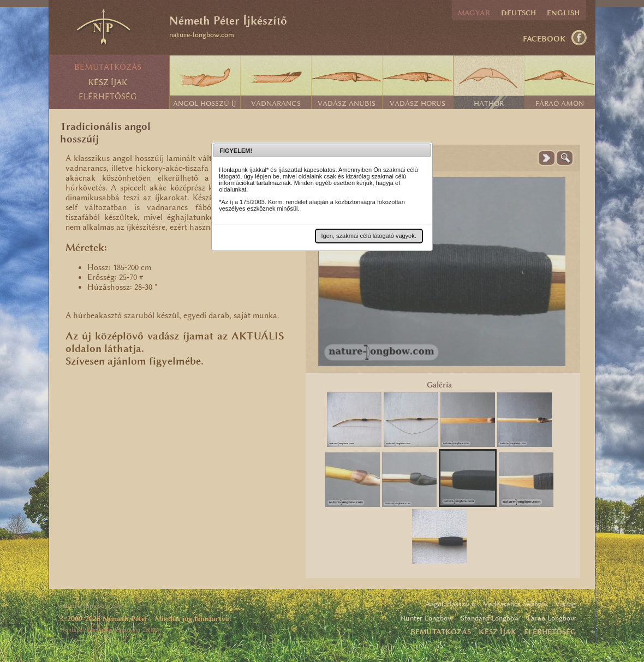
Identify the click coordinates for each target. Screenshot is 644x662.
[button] (369, 236)
